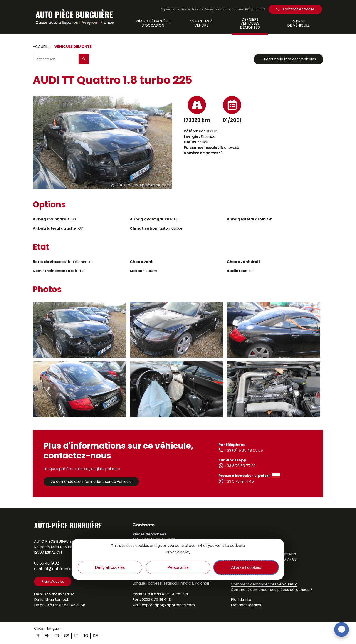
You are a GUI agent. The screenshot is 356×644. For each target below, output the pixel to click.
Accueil (40, 47)
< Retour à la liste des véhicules (288, 59)
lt (76, 636)
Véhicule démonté (73, 47)
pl (38, 636)
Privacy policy (178, 552)
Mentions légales (246, 605)
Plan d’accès (53, 581)
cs (67, 636)
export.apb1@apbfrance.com (168, 605)
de (95, 636)
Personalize (178, 567)
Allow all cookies (246, 567)
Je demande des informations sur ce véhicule (91, 482)
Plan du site (241, 600)
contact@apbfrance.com (57, 569)
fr (57, 636)
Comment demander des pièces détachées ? (272, 590)
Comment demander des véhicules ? (264, 584)
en (47, 636)
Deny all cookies (110, 567)
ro (85, 636)
